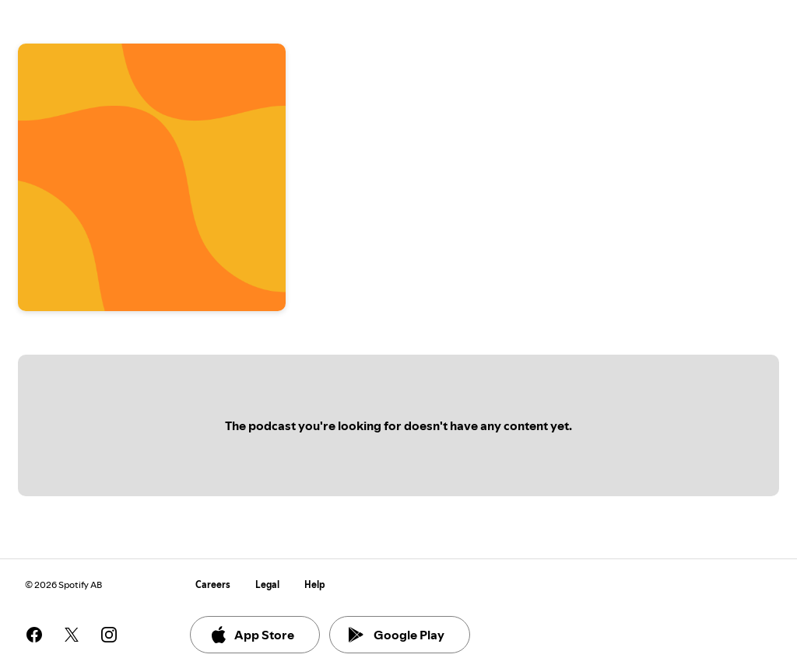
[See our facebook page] (34, 635)
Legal (267, 584)
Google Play (397, 635)
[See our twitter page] (72, 635)
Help (315, 584)
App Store (252, 635)
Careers (213, 584)
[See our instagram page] (109, 635)
